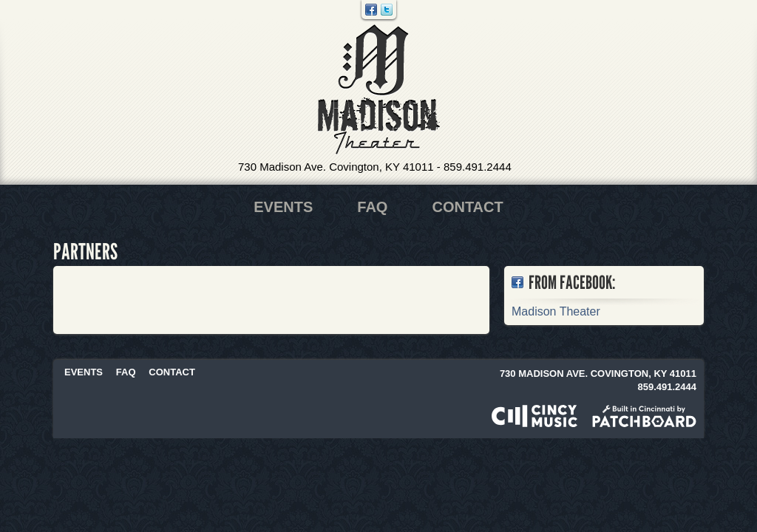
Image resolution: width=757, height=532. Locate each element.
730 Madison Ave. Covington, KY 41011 (336, 167)
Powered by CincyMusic (534, 416)
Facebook (371, 10)
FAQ (372, 207)
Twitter (387, 10)
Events (283, 207)
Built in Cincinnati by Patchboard (644, 416)
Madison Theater (379, 90)
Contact (467, 207)
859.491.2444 (478, 167)
